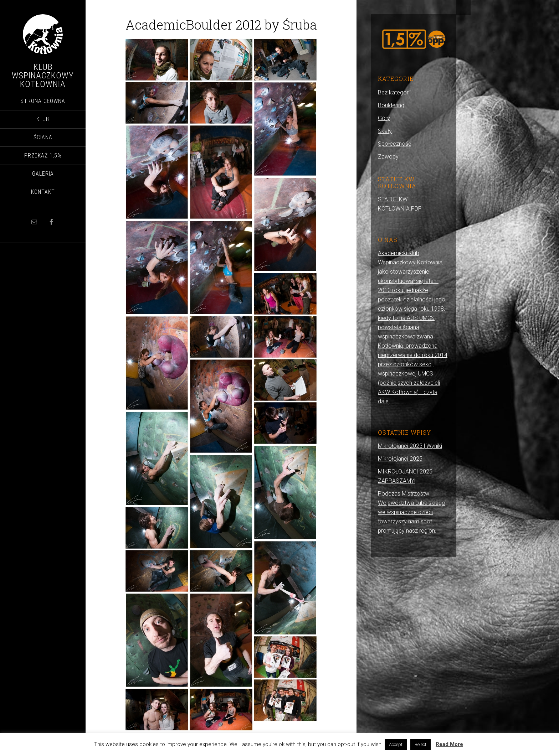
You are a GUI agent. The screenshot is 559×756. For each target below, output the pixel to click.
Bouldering (391, 105)
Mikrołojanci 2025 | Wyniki (410, 446)
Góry (384, 118)
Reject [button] (420, 744)
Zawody (388, 157)
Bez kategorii (394, 92)
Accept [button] (396, 744)
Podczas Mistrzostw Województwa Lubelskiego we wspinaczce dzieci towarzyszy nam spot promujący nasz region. (412, 512)
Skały (385, 131)
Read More (449, 744)
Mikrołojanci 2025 (400, 459)
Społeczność (394, 144)
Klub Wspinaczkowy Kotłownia (43, 76)
